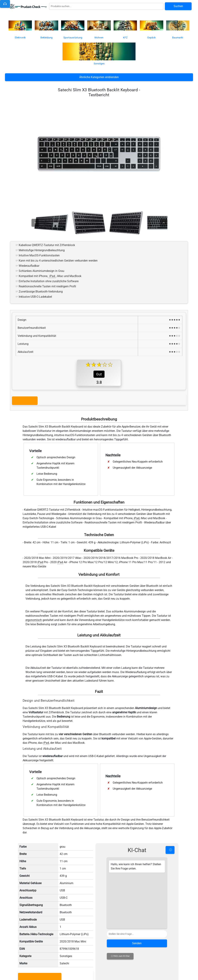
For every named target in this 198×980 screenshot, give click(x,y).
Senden (137, 940)
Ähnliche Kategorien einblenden (99, 77)
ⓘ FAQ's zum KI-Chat (120, 953)
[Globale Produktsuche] (106, 6)
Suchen (178, 6)
